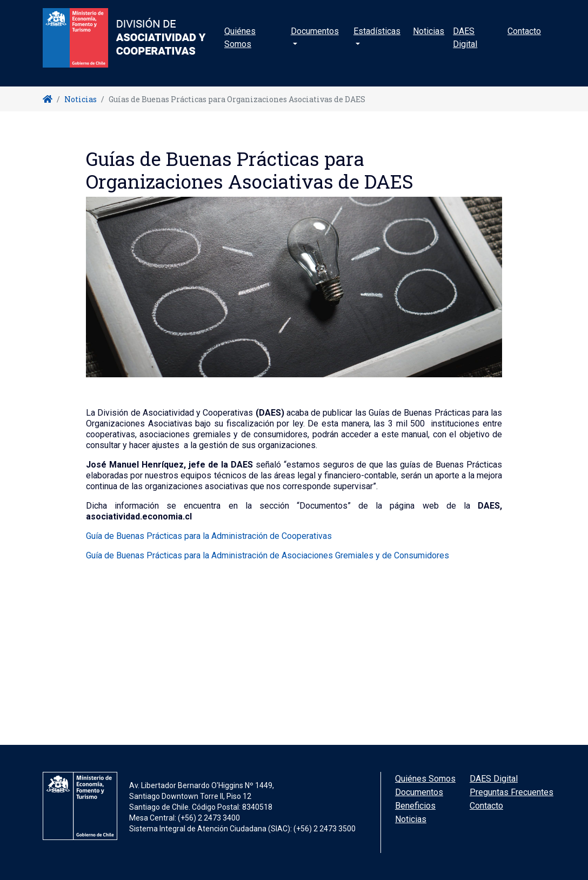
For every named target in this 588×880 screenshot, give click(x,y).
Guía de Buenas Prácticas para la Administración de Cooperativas (209, 536)
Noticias (429, 39)
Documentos (419, 792)
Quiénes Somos (240, 46)
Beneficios (415, 806)
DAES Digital (465, 46)
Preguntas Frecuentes (512, 792)
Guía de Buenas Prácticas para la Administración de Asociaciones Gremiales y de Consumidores (268, 555)
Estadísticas (377, 39)
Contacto (524, 39)
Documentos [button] (315, 39)
